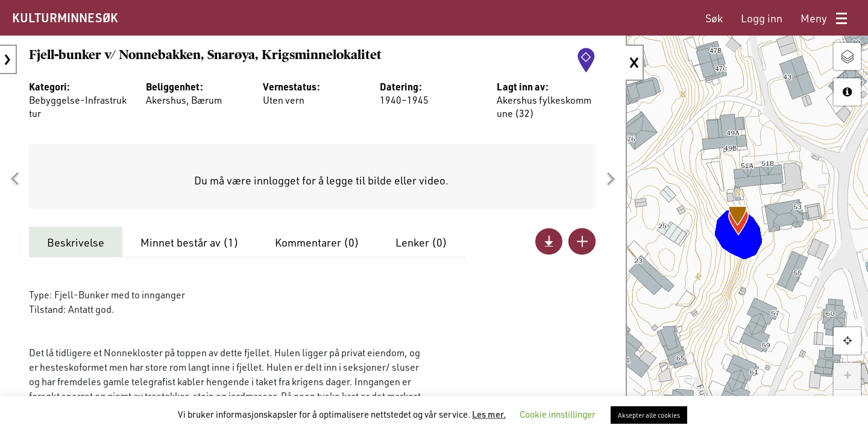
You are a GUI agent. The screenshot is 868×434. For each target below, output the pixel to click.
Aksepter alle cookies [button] (649, 415)
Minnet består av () (190, 242)
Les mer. (489, 414)
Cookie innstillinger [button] (558, 414)
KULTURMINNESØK (65, 17)
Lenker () (421, 242)
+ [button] (847, 376)
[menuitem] (714, 18)
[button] (14, 179)
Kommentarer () (317, 242)
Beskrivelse (76, 242)
